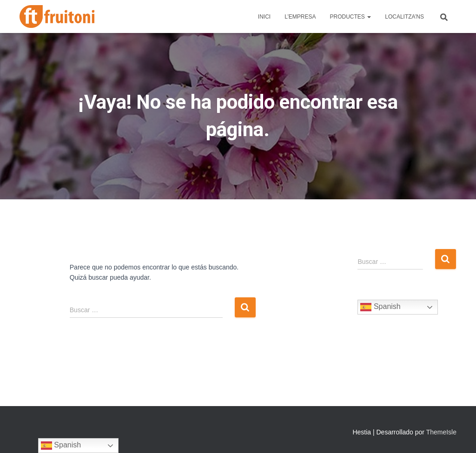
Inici (264, 17)
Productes (351, 17)
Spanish (380, 307)
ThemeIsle (441, 432)
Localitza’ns (404, 17)
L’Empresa (300, 17)
